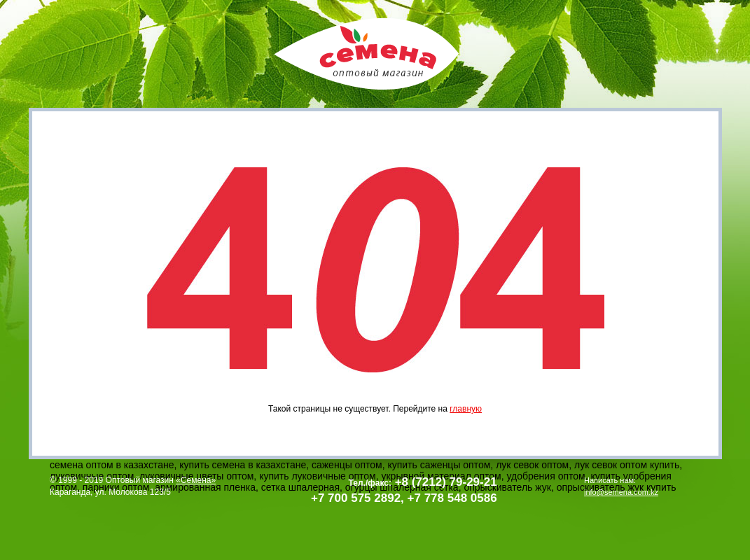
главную (466, 409)
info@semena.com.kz (621, 492)
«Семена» (196, 480)
